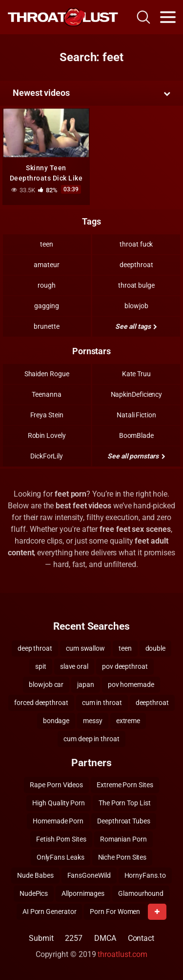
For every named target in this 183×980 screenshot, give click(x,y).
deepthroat (136, 265)
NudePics (34, 893)
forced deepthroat (41, 703)
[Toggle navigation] (168, 17)
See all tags (136, 326)
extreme (128, 721)
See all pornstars (136, 456)
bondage (56, 721)
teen (47, 244)
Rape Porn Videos (56, 785)
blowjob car (46, 684)
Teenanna (46, 394)
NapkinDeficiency (137, 394)
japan (86, 684)
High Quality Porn (59, 803)
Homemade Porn (58, 821)
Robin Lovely (47, 435)
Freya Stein (47, 415)
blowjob (136, 306)
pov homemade (131, 684)
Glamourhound (141, 893)
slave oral (74, 666)
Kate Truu (136, 374)
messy (93, 721)
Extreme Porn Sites (125, 785)
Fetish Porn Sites (61, 839)
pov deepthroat (125, 666)
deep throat (35, 648)
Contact (141, 938)
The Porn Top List (125, 803)
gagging (46, 306)
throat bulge (136, 285)
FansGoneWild (89, 875)
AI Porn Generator (50, 912)
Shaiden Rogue (47, 374)
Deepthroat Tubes (124, 821)
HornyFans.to (145, 875)
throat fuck (136, 244)
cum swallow (85, 648)
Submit (41, 938)
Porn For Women (115, 912)
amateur (46, 265)
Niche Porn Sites (122, 857)
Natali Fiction (136, 415)
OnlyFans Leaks (61, 857)
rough (47, 285)
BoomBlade (136, 435)
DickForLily (47, 456)
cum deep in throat (91, 739)
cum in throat (102, 703)
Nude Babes (35, 875)
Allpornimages (83, 893)
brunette (46, 326)
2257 (74, 938)
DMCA (105, 938)
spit (41, 666)
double (156, 648)
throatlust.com (122, 954)
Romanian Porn (123, 839)
